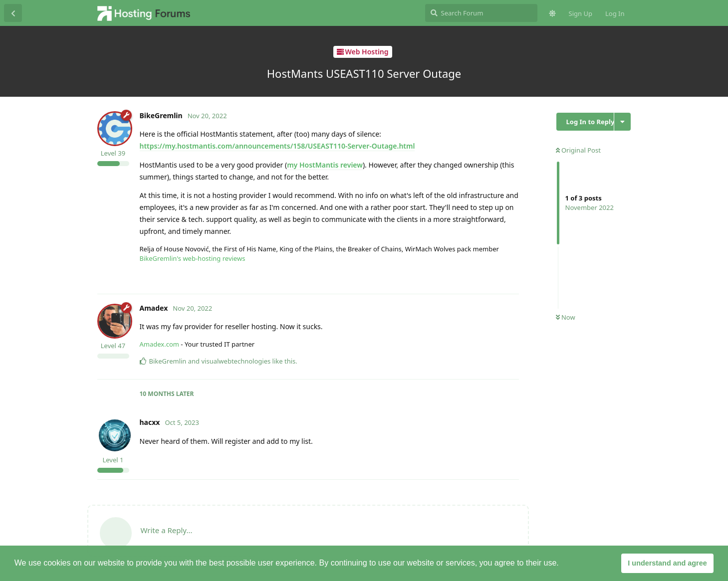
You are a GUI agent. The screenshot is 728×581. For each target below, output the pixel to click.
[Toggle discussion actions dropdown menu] (622, 122)
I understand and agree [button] (667, 563)
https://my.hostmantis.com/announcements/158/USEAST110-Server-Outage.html (277, 146)
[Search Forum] (481, 13)
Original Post (578, 150)
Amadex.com (159, 344)
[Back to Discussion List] (13, 13)
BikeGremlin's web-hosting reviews (193, 258)
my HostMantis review (325, 165)
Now (566, 317)
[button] (562, 564)
